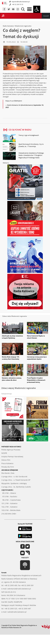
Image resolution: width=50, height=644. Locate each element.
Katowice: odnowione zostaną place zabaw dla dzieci (12, 379)
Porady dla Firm (8, 467)
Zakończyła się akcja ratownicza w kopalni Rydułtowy (12, 337)
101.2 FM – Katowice (9, 503)
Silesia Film (6, 460)
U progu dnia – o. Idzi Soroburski (14, 477)
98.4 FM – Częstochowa (11, 500)
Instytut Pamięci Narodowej (12, 457)
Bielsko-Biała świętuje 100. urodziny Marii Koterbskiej (11, 358)
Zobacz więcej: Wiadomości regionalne (19, 388)
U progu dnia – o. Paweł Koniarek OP (16, 480)
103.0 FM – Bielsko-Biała (11, 510)
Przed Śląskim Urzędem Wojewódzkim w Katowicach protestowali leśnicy (36, 380)
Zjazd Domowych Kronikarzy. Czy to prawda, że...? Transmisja (31, 145)
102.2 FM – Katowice (9, 507)
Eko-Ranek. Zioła (8, 473)
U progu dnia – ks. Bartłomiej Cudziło (16, 487)
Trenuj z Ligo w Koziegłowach (29, 135)
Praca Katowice (7, 463)
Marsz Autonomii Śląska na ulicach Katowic (36, 337)
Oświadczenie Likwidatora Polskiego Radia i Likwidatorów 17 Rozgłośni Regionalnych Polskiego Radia (31, 155)
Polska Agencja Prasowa (11, 450)
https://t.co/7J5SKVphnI (14, 101)
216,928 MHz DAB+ (9, 514)
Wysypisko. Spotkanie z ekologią (14, 483)
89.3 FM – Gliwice (9, 493)
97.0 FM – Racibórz (9, 497)
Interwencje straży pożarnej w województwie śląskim (37, 358)
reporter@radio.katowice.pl (20, 2)
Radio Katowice (8, 26)
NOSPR (4, 453)
